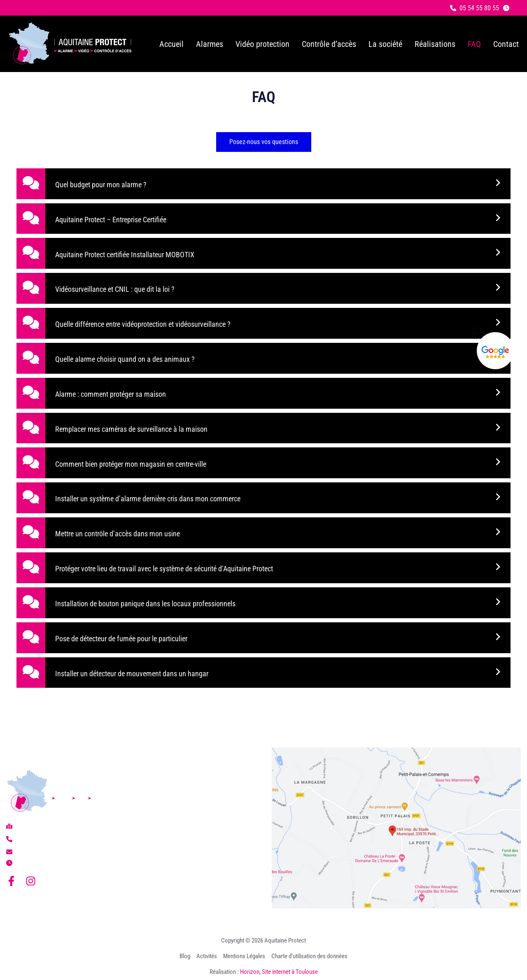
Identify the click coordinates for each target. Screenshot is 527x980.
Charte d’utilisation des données (309, 956)
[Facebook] (11, 881)
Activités (207, 956)
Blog (185, 956)
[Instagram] (31, 881)
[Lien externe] (496, 350)
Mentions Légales (244, 956)
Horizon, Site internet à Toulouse (279, 972)
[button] (475, 8)
